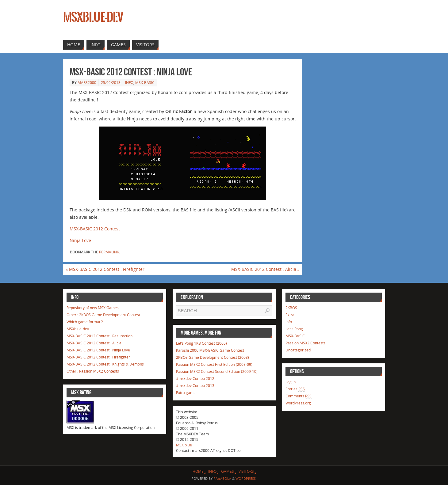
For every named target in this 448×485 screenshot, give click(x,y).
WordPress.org (298, 403)
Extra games (187, 393)
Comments (299, 396)
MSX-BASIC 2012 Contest (95, 229)
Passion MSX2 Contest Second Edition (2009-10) (217, 371)
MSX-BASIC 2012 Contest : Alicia (265, 269)
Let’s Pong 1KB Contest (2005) (201, 343)
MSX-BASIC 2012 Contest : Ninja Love (98, 350)
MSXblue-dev (93, 17)
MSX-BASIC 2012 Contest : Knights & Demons (105, 364)
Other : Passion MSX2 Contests (93, 371)
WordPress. (246, 478)
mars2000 (87, 83)
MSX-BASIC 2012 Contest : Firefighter (105, 269)
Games (228, 471)
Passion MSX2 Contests (305, 343)
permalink (109, 252)
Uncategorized (298, 350)
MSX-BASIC (145, 83)
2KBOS (291, 308)
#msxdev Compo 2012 (195, 379)
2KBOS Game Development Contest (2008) (213, 357)
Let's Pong (294, 329)
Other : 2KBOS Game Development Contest (103, 315)
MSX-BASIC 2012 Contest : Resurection (100, 336)
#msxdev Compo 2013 (195, 386)
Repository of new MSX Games (93, 308)
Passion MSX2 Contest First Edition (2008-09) (214, 364)
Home (198, 471)
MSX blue (184, 445)
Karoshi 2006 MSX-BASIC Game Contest (210, 350)
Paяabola (222, 478)
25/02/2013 (111, 83)
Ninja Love (80, 240)
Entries (295, 389)
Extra (290, 315)
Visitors (246, 471)
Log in (291, 382)
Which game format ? (85, 322)
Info (129, 83)
